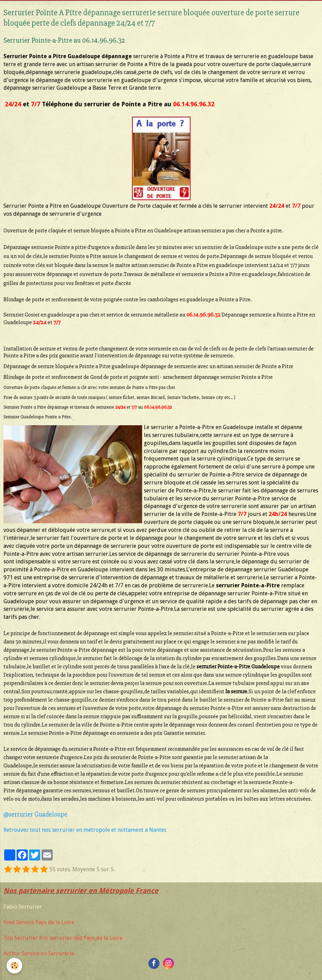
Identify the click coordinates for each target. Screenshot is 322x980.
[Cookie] (15, 966)
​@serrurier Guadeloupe (35, 814)
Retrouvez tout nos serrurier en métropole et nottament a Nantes (85, 830)
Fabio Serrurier (23, 907)
